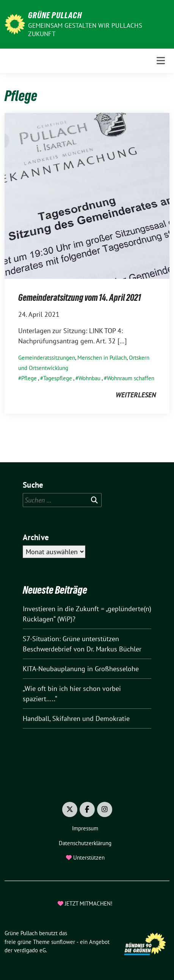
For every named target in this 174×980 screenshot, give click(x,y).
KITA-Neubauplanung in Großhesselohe (81, 669)
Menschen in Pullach (102, 358)
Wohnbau (89, 378)
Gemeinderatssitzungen (47, 358)
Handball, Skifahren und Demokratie (76, 718)
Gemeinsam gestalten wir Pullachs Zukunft (85, 30)
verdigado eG (30, 950)
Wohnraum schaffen (131, 378)
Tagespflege (58, 378)
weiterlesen (136, 395)
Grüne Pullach (55, 15)
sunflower (63, 942)
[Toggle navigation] (161, 61)
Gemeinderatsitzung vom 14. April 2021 (80, 298)
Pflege (29, 378)
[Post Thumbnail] (87, 195)
